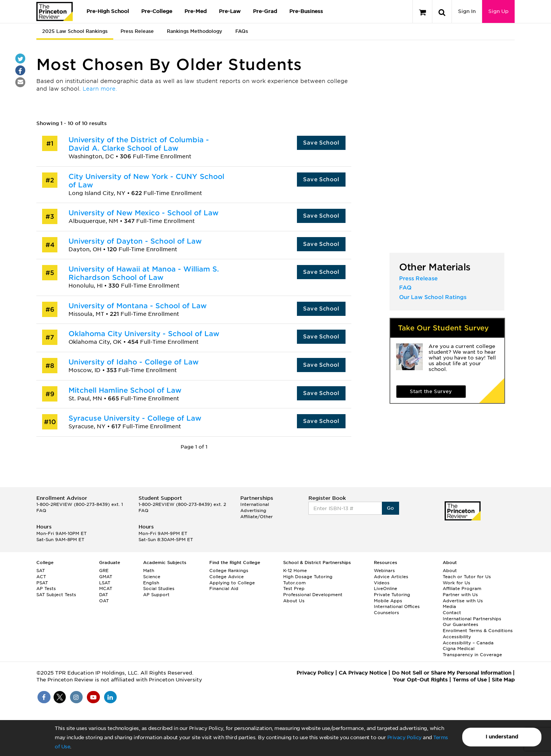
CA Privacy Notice (363, 673)
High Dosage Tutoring (308, 577)
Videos (382, 583)
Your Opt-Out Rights (420, 680)
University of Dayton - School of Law (135, 241)
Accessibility (457, 637)
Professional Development (313, 595)
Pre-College (157, 11)
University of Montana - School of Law (138, 306)
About (450, 571)
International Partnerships (472, 619)
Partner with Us (460, 595)
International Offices (397, 606)
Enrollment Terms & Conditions (478, 631)
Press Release (137, 31)
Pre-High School (108, 11)
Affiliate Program (462, 589)
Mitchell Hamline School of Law (125, 390)
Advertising (253, 511)
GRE (104, 571)
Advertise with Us (463, 601)
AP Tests (46, 589)
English (151, 583)
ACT (41, 577)
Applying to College (232, 583)
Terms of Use (470, 680)
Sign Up (498, 11)
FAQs (242, 31)
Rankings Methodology (195, 31)
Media (449, 606)
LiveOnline (386, 589)
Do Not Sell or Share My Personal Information (452, 673)
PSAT (42, 583)
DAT (104, 595)
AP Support (156, 595)
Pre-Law (230, 11)
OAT (104, 601)
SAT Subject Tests (56, 595)
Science (152, 577)
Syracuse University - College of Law (135, 418)
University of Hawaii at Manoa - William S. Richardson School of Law (144, 273)
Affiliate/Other (257, 517)
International (255, 504)
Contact (452, 613)
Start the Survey (431, 391)
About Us (294, 601)
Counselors (386, 613)
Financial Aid (224, 589)
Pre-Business (306, 11)
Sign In (467, 11)
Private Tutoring (392, 595)
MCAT (106, 589)
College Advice (227, 577)
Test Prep (294, 589)
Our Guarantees (461, 624)
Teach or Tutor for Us (467, 577)
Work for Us (456, 583)
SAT (41, 571)
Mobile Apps (388, 601)
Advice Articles (391, 577)
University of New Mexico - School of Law (143, 213)
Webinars (384, 571)
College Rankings (229, 571)
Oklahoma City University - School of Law (144, 334)
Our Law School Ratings (433, 297)
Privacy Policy (404, 737)
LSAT (105, 583)
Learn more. (100, 89)
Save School (321, 143)
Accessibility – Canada (468, 643)
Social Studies (159, 589)
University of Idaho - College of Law (134, 362)
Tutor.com (294, 583)
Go (390, 508)
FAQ (405, 288)
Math (149, 571)
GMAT (106, 577)
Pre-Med (196, 11)
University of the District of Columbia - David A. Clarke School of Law (139, 144)
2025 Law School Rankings (75, 31)
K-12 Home (295, 571)
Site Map (503, 680)
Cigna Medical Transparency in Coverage (472, 652)
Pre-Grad (265, 11)
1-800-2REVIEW (80, 504)
